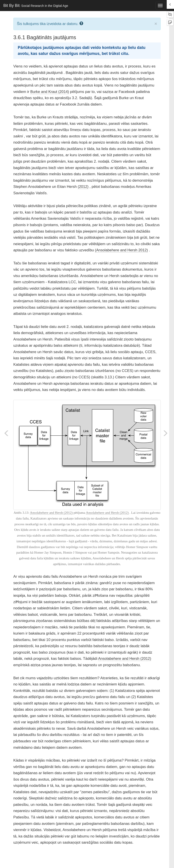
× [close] (156, 24)
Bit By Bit (36, 6)
